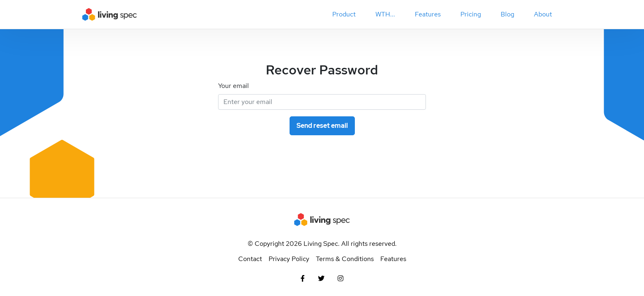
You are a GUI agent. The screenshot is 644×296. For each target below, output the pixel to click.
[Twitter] (321, 279)
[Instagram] (340, 279)
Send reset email (322, 126)
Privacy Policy (289, 259)
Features (393, 259)
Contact (250, 259)
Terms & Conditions (345, 259)
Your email (233, 86)
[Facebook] (303, 279)
